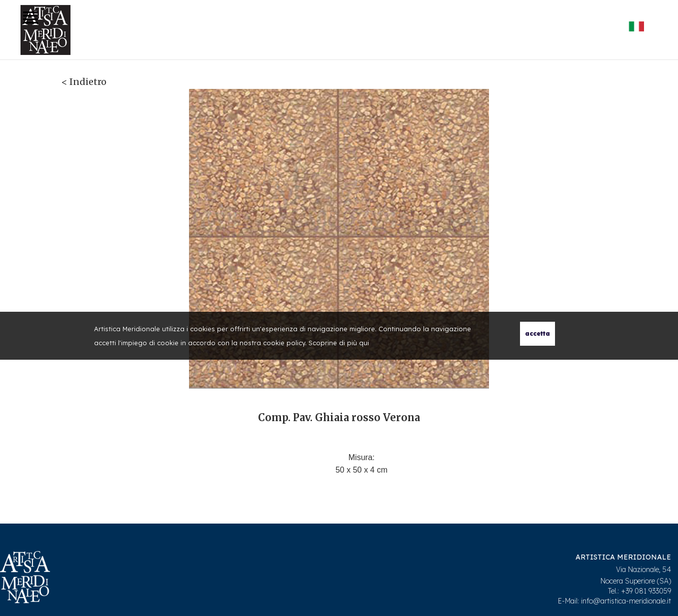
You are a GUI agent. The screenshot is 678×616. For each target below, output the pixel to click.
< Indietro (84, 82)
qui (364, 343)
